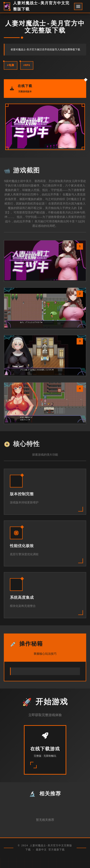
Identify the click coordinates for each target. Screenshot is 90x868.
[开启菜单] (78, 6)
